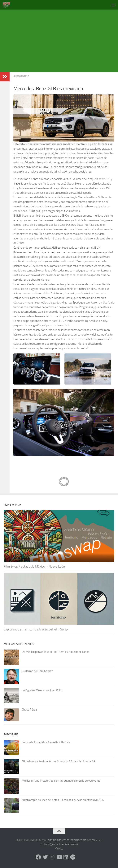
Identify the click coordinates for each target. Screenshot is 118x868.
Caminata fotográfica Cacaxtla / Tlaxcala (46, 742)
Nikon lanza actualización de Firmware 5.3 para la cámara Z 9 (59, 761)
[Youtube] (59, 857)
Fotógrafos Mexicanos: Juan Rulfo (42, 690)
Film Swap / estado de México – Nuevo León (34, 566)
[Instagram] (52, 857)
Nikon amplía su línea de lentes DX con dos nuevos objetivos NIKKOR (63, 800)
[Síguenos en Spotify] (73, 857)
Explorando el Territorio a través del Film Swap (36, 629)
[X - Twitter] (45, 857)
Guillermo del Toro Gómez (37, 671)
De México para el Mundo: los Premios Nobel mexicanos (56, 652)
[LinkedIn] (66, 857)
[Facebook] (38, 857)
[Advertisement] (61, 40)
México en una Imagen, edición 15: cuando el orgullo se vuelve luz (61, 781)
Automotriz (21, 76)
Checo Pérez (29, 710)
